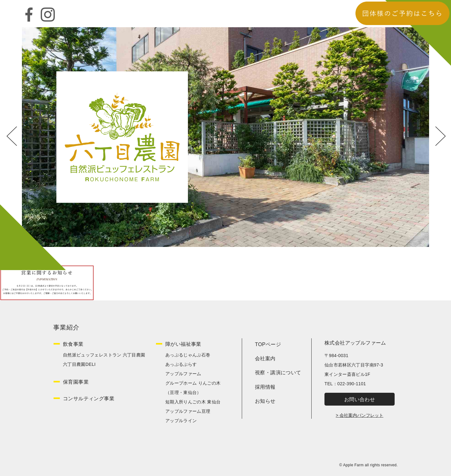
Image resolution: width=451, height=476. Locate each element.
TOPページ (268, 344)
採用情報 (265, 387)
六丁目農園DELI (79, 364)
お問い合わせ (360, 399)
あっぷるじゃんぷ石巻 (188, 355)
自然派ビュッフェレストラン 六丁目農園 (104, 355)
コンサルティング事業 (89, 399)
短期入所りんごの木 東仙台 (193, 402)
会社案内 (265, 358)
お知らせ (265, 401)
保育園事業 (76, 382)
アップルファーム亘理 (188, 411)
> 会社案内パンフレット (360, 415)
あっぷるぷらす (181, 364)
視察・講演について (278, 373)
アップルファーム (183, 374)
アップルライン (181, 421)
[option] (225, 137)
